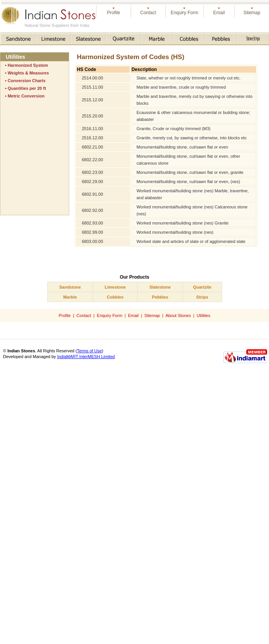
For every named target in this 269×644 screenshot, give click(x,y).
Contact (148, 13)
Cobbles (115, 297)
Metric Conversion (26, 96)
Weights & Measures (28, 73)
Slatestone (160, 287)
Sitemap (252, 13)
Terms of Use (89, 351)
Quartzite (202, 287)
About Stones (178, 315)
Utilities (203, 315)
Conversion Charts (27, 81)
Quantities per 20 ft (27, 88)
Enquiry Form (184, 13)
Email (219, 13)
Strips (202, 297)
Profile (113, 13)
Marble (70, 297)
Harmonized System (28, 65)
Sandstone (70, 287)
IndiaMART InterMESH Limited (86, 357)
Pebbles (160, 297)
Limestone (115, 287)
